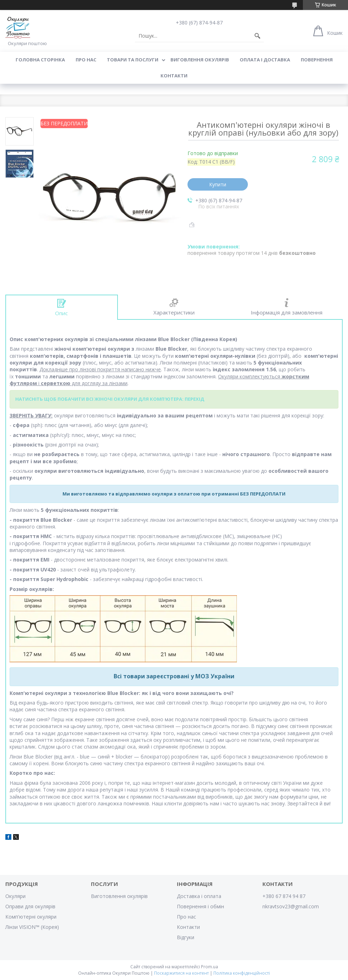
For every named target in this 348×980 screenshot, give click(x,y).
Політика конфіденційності (242, 973)
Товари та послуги (133, 60)
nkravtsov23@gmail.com (291, 906)
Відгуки (186, 937)
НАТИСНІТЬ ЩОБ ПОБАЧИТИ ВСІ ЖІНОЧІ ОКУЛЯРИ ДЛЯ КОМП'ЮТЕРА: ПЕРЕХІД (110, 399)
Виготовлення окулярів (119, 896)
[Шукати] (257, 36)
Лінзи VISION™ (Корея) (32, 927)
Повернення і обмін (200, 906)
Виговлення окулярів (200, 60)
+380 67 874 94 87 (284, 896)
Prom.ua (210, 967)
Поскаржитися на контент (181, 973)
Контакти (174, 76)
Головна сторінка (40, 60)
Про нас (86, 60)
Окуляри (15, 896)
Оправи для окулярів (30, 906)
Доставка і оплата (199, 896)
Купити (218, 184)
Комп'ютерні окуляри (31, 917)
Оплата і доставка (265, 60)
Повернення (317, 60)
